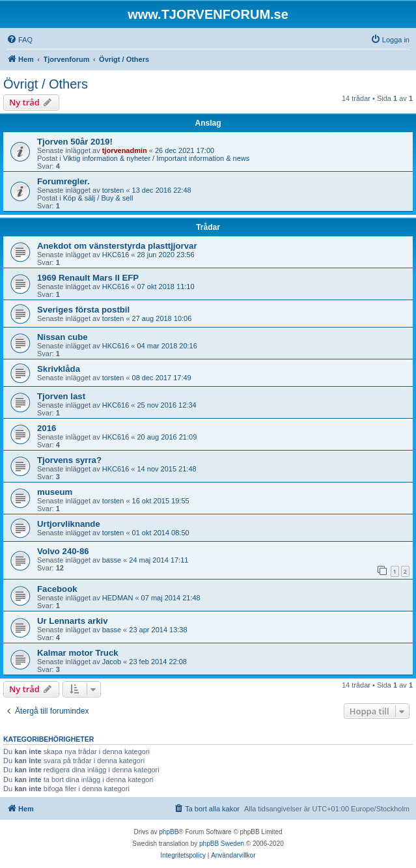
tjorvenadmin (125, 150)
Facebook (57, 589)
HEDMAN (118, 598)
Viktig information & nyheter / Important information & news (157, 158)
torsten (113, 190)
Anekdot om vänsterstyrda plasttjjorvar (117, 246)
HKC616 (116, 255)
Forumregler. (63, 181)
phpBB (169, 832)
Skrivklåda (59, 369)
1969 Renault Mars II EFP (88, 278)
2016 (47, 428)
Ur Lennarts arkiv (72, 621)
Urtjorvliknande (69, 524)
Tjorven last (61, 396)
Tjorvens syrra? (69, 460)
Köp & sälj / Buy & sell (98, 198)
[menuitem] (20, 40)
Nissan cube (62, 337)
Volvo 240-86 (63, 551)
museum (55, 492)
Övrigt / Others (46, 84)
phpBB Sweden (222, 844)
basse (112, 560)
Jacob (112, 662)
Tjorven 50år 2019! (75, 142)
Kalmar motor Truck (78, 653)
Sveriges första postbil (83, 310)
